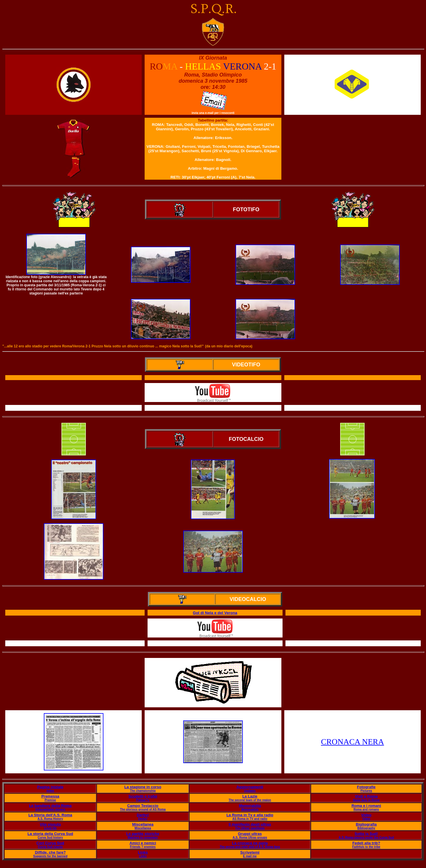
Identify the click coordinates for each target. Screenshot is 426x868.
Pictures (366, 791)
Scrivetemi (250, 852)
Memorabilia (250, 806)
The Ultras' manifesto (250, 828)
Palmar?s (143, 800)
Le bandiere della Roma (50, 806)
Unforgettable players (50, 809)
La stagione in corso (143, 787)
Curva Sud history (50, 837)
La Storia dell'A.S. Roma (50, 815)
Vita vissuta (50, 824)
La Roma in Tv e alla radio (250, 815)
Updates (250, 791)
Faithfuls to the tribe (366, 847)
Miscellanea (143, 824)
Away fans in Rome (366, 800)
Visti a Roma (366, 796)
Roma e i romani (366, 806)
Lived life (50, 828)
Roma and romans (366, 809)
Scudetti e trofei (143, 796)
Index (50, 791)
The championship (143, 791)
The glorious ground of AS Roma (143, 809)
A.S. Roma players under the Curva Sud (366, 837)
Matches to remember (143, 837)
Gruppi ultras (250, 834)
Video (366, 815)
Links (143, 852)
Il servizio (215, 643)
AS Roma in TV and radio (250, 819)
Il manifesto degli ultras (250, 824)
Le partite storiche (143, 834)
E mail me (250, 856)
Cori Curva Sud (50, 843)
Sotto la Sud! (366, 834)
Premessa (50, 796)
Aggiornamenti (250, 787)
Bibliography (366, 828)
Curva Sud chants (50, 847)
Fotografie (366, 787)
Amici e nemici (143, 843)
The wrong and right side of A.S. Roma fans (250, 847)
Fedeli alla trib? (366, 843)
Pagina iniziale (50, 787)
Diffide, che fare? (50, 852)
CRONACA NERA (352, 742)
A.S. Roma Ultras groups (250, 837)
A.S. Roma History (50, 819)
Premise (50, 800)
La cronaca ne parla (250, 843)
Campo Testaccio (143, 806)
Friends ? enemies (143, 847)
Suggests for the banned (50, 856)
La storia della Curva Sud (50, 834)
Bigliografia (366, 824)
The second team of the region (250, 800)
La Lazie (250, 796)
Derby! (143, 815)
